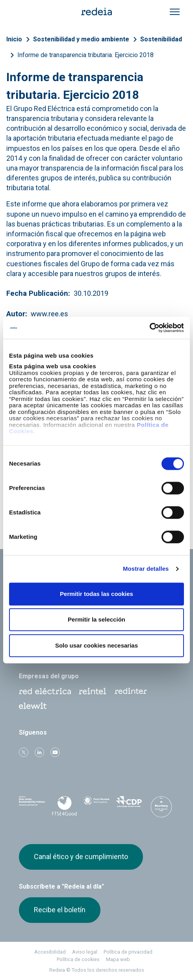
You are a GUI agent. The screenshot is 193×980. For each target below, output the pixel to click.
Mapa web (118, 959)
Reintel (93, 691)
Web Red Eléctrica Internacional (131, 691)
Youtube (55, 752)
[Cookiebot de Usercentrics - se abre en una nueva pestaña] (149, 328)
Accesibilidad (50, 952)
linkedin (39, 752)
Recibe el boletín (60, 910)
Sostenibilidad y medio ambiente (81, 39)
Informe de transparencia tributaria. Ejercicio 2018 (85, 55)
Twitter (24, 752)
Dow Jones (32, 805)
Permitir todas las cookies (96, 594)
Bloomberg (161, 807)
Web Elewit (33, 706)
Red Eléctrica (45, 691)
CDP (129, 804)
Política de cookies (78, 959)
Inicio (14, 39)
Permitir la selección (96, 619)
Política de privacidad (128, 952)
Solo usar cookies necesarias (96, 645)
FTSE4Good (64, 806)
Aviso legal (85, 952)
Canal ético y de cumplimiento (81, 857)
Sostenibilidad (161, 39)
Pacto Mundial (96, 805)
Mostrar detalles (146, 569)
